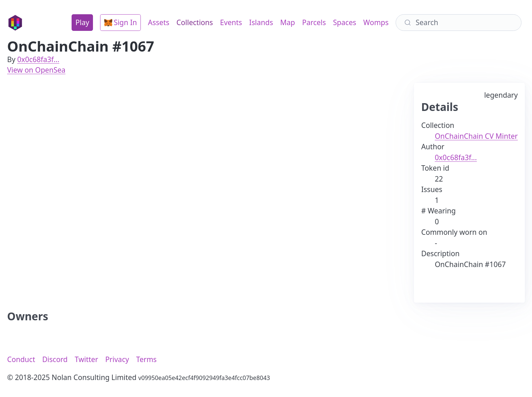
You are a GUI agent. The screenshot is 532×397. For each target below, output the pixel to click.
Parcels (314, 22)
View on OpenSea (36, 70)
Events (231, 22)
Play (82, 22)
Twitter (86, 359)
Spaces (345, 22)
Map (288, 22)
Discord (55, 359)
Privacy (117, 359)
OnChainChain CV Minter (476, 136)
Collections (195, 22)
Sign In (121, 22)
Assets (159, 22)
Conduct (21, 359)
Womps (376, 22)
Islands (261, 22)
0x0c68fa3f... (38, 59)
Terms (146, 359)
